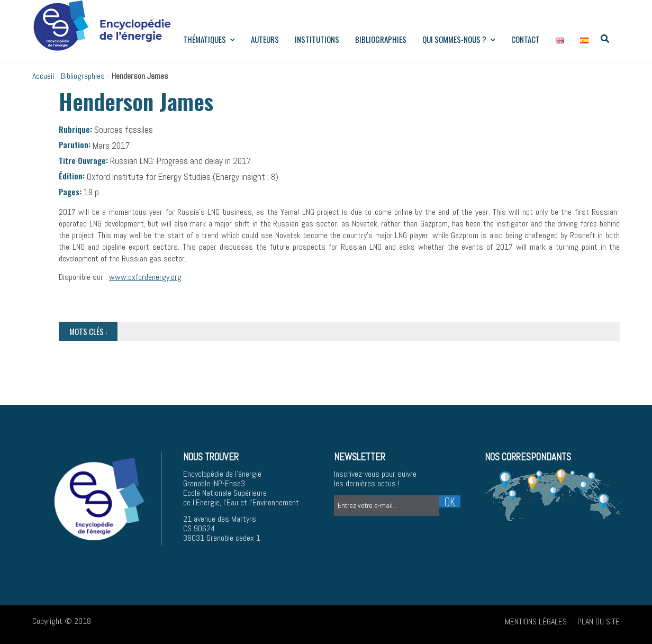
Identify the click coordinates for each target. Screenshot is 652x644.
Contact (526, 39)
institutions (317, 39)
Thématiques (209, 39)
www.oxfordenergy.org (145, 277)
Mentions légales (536, 622)
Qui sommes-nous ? (459, 39)
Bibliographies (381, 39)
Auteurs (265, 39)
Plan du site (599, 622)
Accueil (43, 76)
